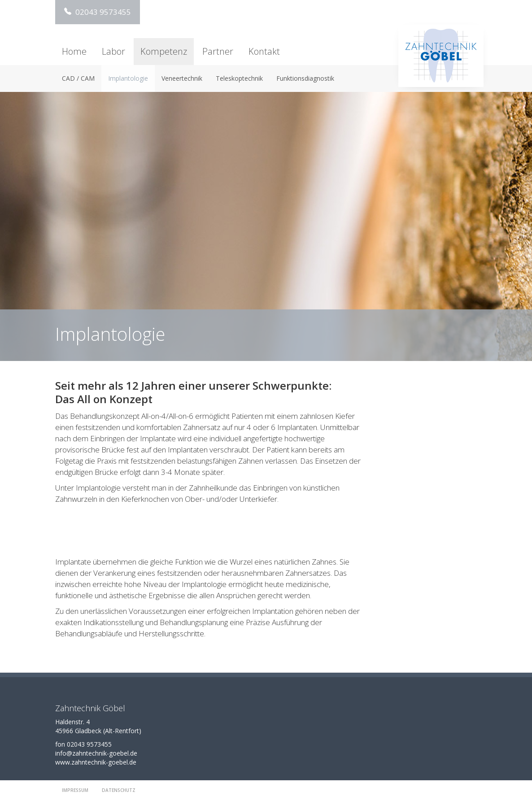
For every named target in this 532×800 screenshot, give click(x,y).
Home (74, 51)
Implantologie (128, 78)
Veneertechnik (182, 78)
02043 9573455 (98, 12)
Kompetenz (164, 51)
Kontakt (264, 51)
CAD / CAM (78, 78)
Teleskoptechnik (239, 78)
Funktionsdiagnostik (305, 78)
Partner (218, 51)
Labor (113, 51)
